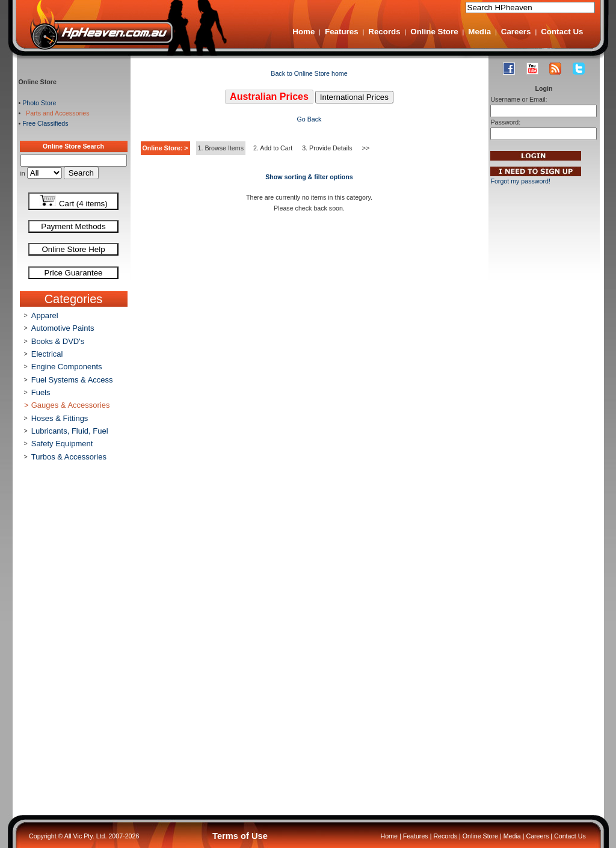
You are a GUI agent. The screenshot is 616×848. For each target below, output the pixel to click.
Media (479, 32)
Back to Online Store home (309, 73)
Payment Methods (73, 226)
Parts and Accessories (56, 113)
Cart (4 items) (73, 201)
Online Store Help (73, 249)
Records (384, 32)
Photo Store (39, 103)
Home (303, 32)
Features (342, 32)
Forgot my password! (520, 181)
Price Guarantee (73, 273)
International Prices (354, 97)
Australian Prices (269, 97)
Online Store (434, 32)
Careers (516, 32)
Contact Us (562, 32)
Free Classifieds (45, 123)
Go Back (310, 119)
